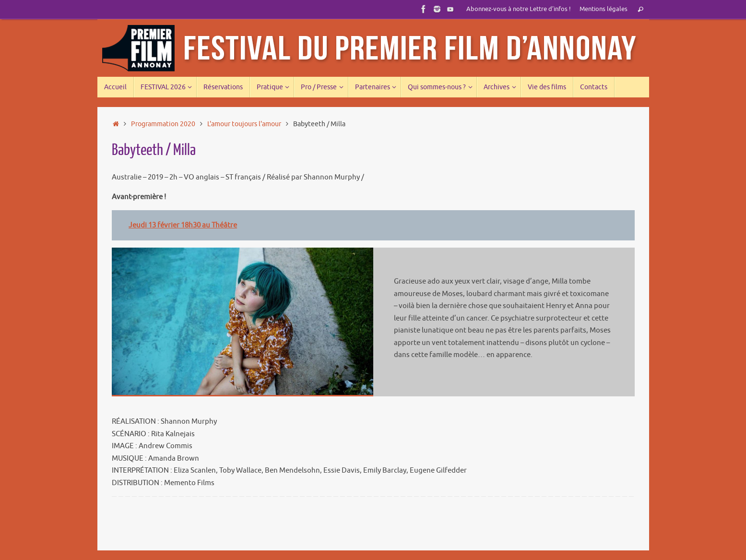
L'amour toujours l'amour (244, 124)
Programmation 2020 (163, 124)
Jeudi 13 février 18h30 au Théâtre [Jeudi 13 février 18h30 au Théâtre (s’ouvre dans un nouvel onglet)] (183, 225)
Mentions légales (604, 9)
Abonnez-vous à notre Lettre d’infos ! (519, 9)
